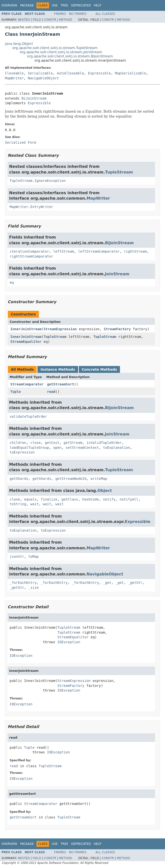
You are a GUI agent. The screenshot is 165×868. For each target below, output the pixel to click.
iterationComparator (29, 251)
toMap (33, 556)
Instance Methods (58, 369)
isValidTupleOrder (104, 443)
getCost (52, 443)
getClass (70, 499)
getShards (19, 479)
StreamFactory (117, 329)
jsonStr (17, 556)
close (35, 443)
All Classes (105, 14)
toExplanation (116, 448)
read (51, 392)
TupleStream (119, 172)
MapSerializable (131, 73)
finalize (49, 499)
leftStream (64, 251)
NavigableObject (43, 78)
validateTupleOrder (28, 417)
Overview (9, 5)
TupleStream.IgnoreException (38, 181)
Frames (60, 14)
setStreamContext (82, 448)
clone (15, 499)
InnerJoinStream (26, 329)
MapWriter (14, 78)
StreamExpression (60, 329)
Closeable (14, 73)
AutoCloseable (70, 73)
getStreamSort (61, 384)
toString (18, 504)
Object (105, 491)
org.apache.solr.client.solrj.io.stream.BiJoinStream (70, 56)
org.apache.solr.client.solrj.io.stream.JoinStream (61, 52)
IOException (69, 642)
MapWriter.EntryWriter (31, 207)
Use (55, 5)
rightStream (135, 251)
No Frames (78, 14)
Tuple (16, 392)
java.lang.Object (19, 44)
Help (98, 5)
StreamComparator (27, 384)
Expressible (99, 73)
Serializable (40, 73)
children (18, 443)
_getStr (135, 583)
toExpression (22, 452)
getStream (73, 443)
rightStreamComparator (31, 256)
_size (33, 588)
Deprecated (81, 5)
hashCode (91, 499)
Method (66, 20)
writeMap (99, 479)
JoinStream (117, 274)
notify (109, 499)
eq (12, 282)
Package (27, 5)
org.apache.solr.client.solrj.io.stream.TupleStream (55, 48)
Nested (24, 20)
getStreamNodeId (71, 479)
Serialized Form (20, 142)
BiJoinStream (34, 98)
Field (37, 20)
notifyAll (129, 499)
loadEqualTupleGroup (29, 448)
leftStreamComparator (99, 251)
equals (30, 499)
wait (34, 504)
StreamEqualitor (26, 342)
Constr (50, 20)
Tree (64, 5)
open (57, 448)
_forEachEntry (23, 583)
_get (107, 583)
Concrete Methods (99, 369)
